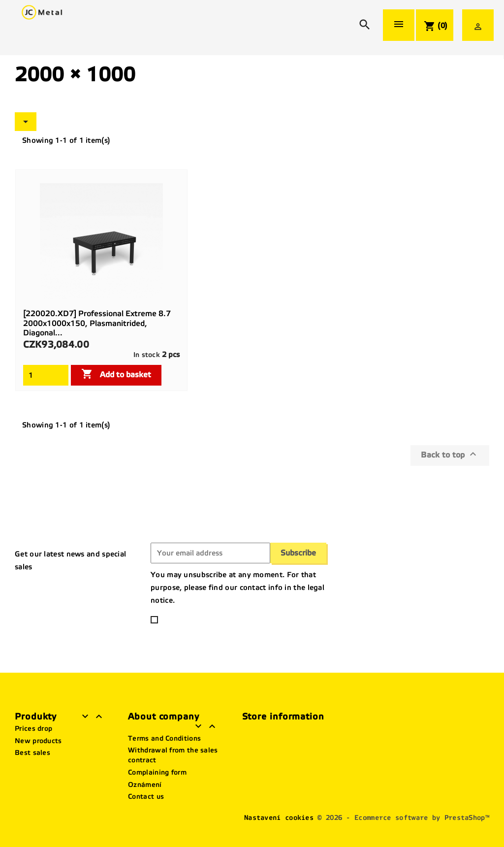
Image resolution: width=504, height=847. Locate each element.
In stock (147, 355)
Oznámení (145, 785)
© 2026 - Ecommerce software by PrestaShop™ (403, 818)
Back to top (450, 454)
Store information (283, 717)
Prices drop (33, 729)
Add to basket (116, 374)
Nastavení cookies (279, 818)
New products (38, 741)
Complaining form (157, 772)
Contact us (146, 797)
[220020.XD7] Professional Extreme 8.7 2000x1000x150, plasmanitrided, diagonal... (97, 323)
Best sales (32, 753)
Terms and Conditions (164, 738)
